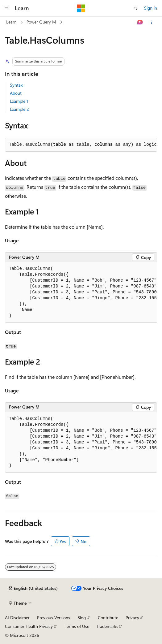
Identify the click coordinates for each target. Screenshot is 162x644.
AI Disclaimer (17, 618)
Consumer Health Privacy (29, 626)
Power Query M (41, 22)
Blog (82, 618)
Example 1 (19, 101)
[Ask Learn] (140, 22)
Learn (11, 22)
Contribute (108, 618)
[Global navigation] (6, 8)
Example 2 (19, 109)
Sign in (151, 8)
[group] (81, 292)
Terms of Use (77, 626)
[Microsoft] (81, 8)
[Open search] (135, 8)
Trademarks (107, 626)
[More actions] (152, 22)
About (16, 93)
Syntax (16, 85)
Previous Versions (54, 618)
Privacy (132, 618)
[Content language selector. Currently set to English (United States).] (33, 588)
